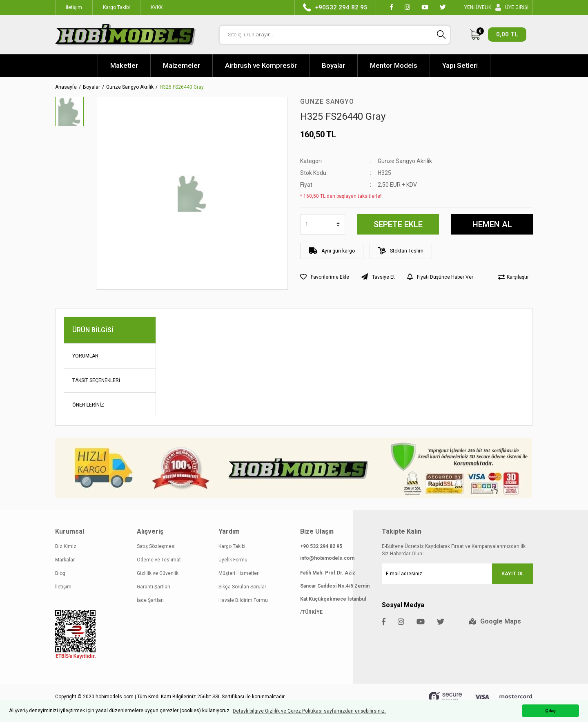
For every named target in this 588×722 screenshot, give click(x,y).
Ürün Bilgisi (93, 330)
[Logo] (125, 35)
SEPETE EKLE (398, 224)
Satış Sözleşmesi (156, 546)
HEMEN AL (492, 224)
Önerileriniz (88, 405)
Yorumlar (85, 356)
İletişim (63, 587)
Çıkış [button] (550, 711)
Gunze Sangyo (327, 102)
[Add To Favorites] (325, 277)
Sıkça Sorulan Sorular (242, 587)
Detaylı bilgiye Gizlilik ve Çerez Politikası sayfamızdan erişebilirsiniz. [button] (309, 711)
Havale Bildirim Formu (243, 600)
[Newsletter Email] (457, 574)
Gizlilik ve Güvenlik (158, 573)
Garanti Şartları (154, 587)
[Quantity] (323, 224)
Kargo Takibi (232, 546)
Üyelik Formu (233, 560)
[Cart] (498, 35)
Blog (60, 573)
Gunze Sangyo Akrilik (405, 161)
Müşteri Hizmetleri (239, 573)
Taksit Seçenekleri (96, 380)
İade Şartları (150, 600)
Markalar (65, 560)
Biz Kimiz (66, 546)
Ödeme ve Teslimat (159, 560)
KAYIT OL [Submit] (513, 573)
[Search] (335, 35)
